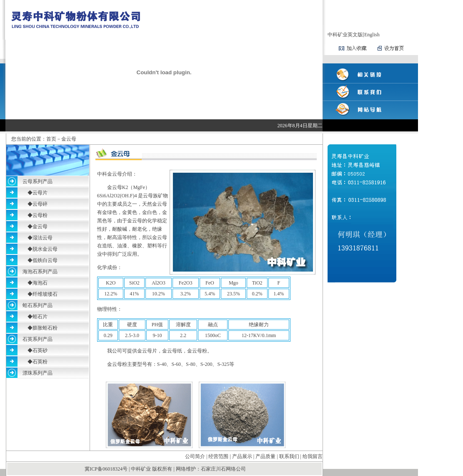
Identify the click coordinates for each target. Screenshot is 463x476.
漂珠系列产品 (38, 373)
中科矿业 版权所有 (151, 469)
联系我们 (289, 456)
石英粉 (40, 362)
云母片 (40, 193)
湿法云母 (43, 238)
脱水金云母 (45, 249)
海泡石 (40, 283)
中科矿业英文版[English (354, 35)
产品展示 (242, 456)
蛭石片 (40, 317)
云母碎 (40, 204)
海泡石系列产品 (40, 272)
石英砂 (40, 350)
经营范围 (218, 456)
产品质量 (265, 456)
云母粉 (40, 215)
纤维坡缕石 (45, 294)
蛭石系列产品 (38, 305)
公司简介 (195, 456)
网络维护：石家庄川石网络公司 (211, 469)
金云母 (40, 227)
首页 (51, 139)
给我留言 (313, 456)
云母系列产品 (38, 181)
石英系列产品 (38, 339)
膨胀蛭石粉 (45, 328)
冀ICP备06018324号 (107, 469)
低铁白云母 (45, 260)
